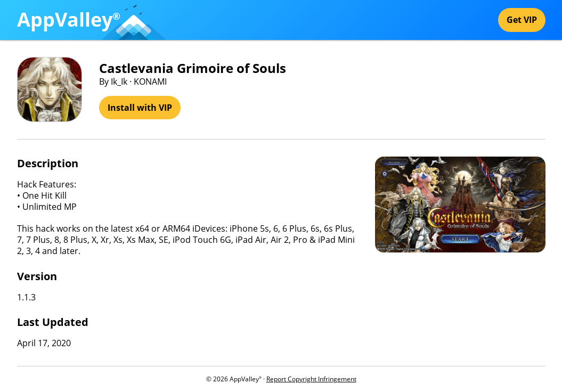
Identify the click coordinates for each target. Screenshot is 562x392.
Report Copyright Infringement (311, 379)
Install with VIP (140, 108)
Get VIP (522, 20)
